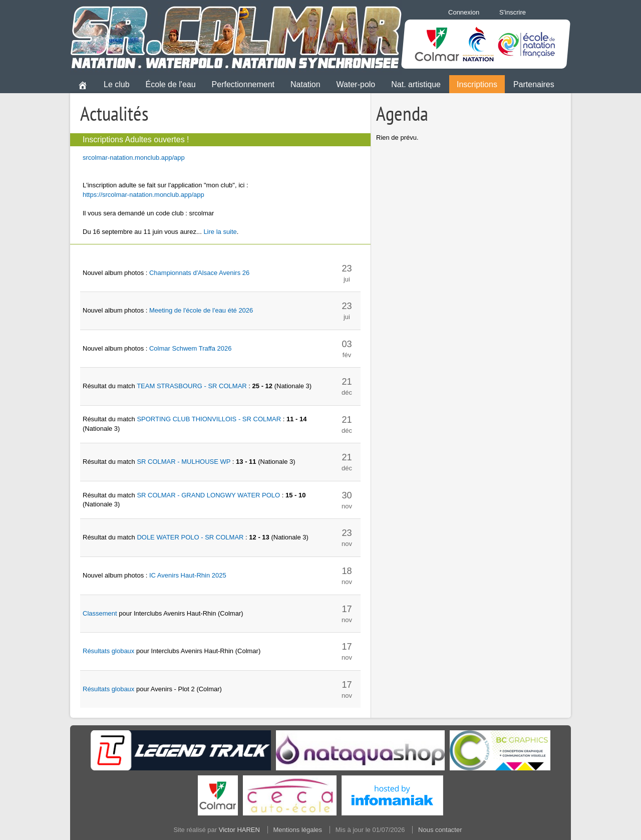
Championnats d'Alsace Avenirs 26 (199, 273)
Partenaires (534, 84)
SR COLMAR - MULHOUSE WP (184, 462)
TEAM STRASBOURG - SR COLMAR (192, 386)
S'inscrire (513, 12)
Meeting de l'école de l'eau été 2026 (201, 310)
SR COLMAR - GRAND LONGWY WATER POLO (208, 495)
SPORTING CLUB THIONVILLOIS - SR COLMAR (209, 419)
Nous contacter (440, 830)
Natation (305, 84)
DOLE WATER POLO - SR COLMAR (190, 537)
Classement (100, 613)
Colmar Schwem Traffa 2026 (191, 348)
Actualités (114, 113)
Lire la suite (220, 232)
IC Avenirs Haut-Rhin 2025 (188, 575)
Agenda (402, 113)
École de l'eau (171, 84)
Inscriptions (477, 84)
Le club (117, 84)
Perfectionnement (243, 84)
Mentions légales (298, 830)
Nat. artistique (416, 84)
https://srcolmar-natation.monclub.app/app (143, 195)
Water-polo (356, 84)
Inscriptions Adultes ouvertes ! (136, 139)
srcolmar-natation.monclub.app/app (134, 158)
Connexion (464, 12)
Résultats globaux (108, 651)
